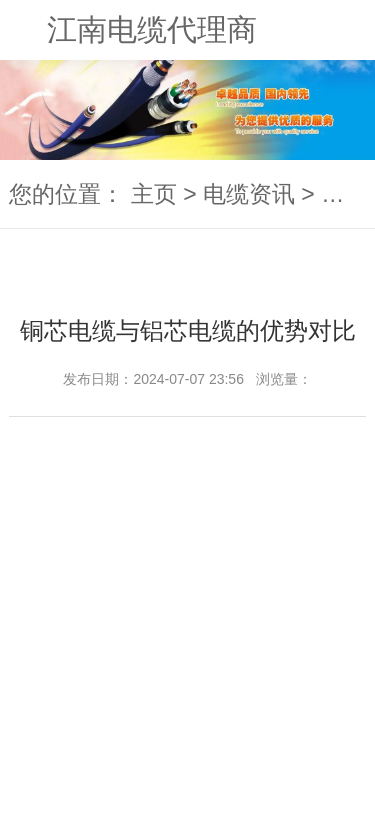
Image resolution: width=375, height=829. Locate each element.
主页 (154, 194)
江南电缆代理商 (152, 29)
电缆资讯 (249, 194)
